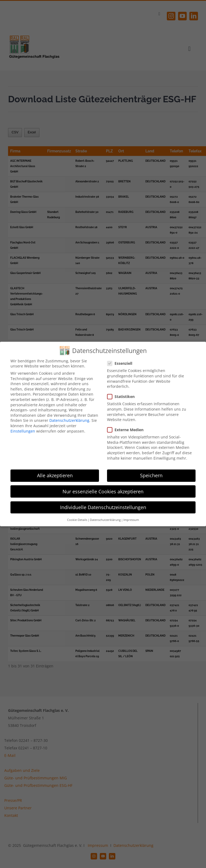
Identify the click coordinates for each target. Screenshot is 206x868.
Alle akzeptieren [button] (55, 475)
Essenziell (122, 363)
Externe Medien (128, 430)
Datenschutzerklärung (69, 420)
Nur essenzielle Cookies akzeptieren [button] (103, 491)
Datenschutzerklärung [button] (105, 520)
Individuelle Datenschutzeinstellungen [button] (103, 507)
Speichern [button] (151, 475)
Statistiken (123, 397)
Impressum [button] (131, 520)
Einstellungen (23, 431)
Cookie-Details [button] (77, 520)
